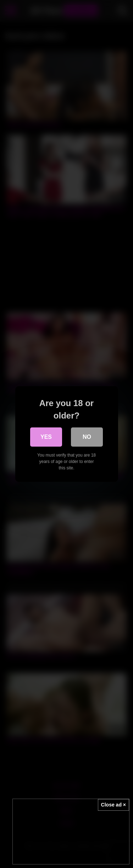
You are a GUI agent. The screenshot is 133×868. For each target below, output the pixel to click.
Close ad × (113, 805)
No (87, 437)
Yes (46, 437)
